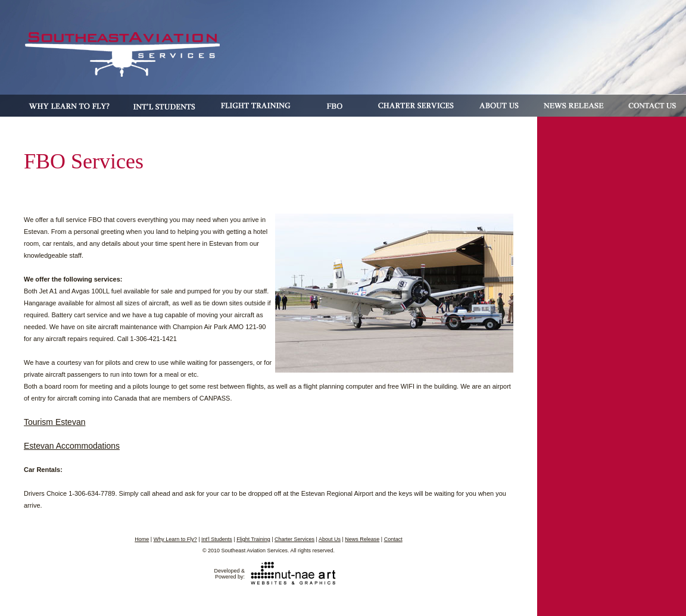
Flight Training (253, 539)
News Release (362, 539)
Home (142, 539)
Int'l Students (217, 539)
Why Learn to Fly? (175, 539)
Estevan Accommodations (72, 446)
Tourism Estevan (54, 422)
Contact (393, 539)
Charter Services (294, 539)
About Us (330, 539)
